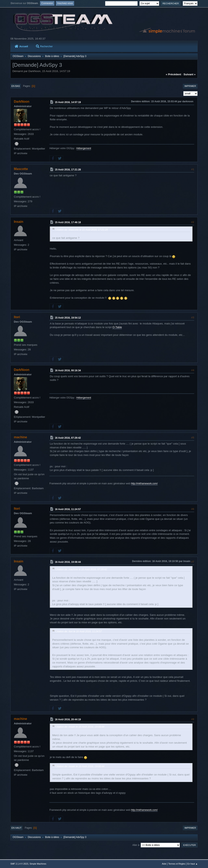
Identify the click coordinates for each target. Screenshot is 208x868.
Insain (18, 222)
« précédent (173, 74)
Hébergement (84, 148)
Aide (164, 864)
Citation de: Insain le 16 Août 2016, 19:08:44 (80, 727)
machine (20, 437)
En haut (16, 828)
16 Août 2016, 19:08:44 (68, 562)
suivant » (190, 74)
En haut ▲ (192, 864)
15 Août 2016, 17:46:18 (68, 222)
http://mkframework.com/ (144, 484)
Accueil (21, 46)
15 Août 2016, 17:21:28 (68, 170)
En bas (16, 86)
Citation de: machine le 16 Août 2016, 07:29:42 (81, 569)
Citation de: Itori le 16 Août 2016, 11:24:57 (79, 631)
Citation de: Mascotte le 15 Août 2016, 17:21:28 (81, 230)
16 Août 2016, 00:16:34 (68, 370)
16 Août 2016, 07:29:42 (68, 438)
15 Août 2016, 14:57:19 (68, 102)
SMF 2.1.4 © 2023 (19, 864)
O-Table (117, 327)
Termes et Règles (177, 864)
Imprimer (190, 86)
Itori (17, 317)
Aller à (136, 845)
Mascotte (21, 169)
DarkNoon (22, 102)
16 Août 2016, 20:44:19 (68, 719)
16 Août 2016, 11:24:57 (68, 509)
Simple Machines (38, 864)
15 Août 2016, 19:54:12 (68, 318)
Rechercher (44, 46)
